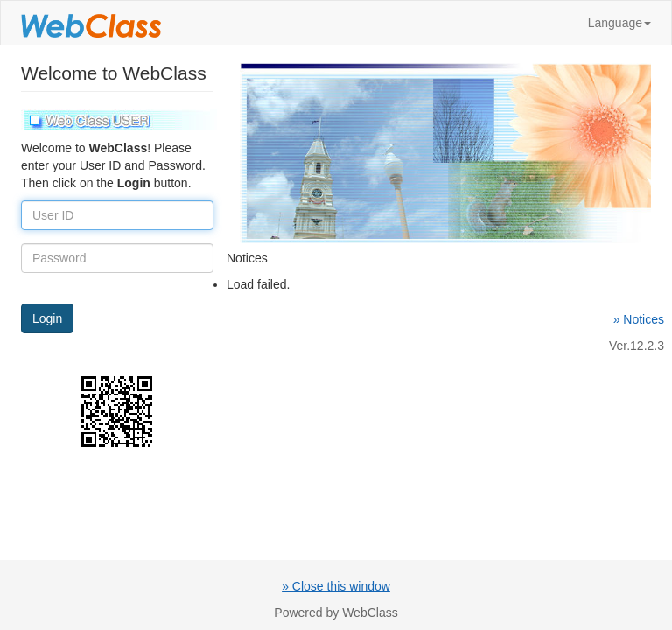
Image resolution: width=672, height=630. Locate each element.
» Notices (639, 319)
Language (619, 23)
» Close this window (336, 586)
